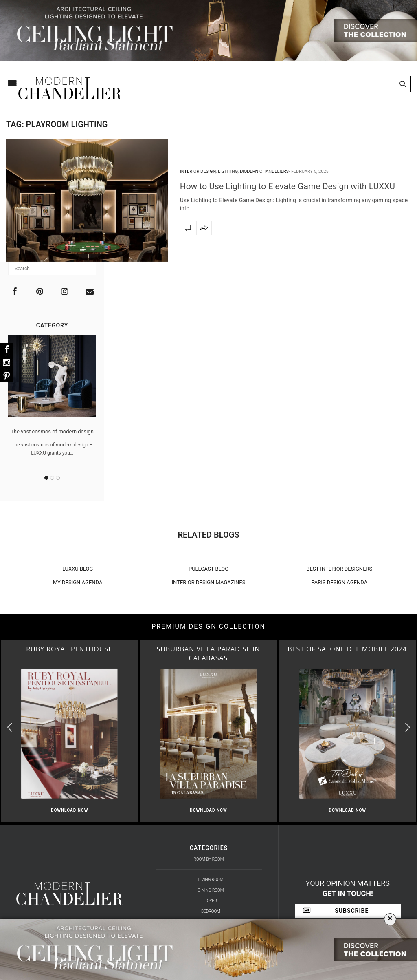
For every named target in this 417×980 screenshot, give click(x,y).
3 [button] (58, 478)
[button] (407, 727)
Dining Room (211, 890)
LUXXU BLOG (78, 569)
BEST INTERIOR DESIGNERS (339, 569)
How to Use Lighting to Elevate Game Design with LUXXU (288, 186)
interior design (198, 171)
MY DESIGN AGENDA (78, 582)
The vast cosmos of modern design (52, 432)
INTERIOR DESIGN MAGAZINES (209, 582)
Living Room (211, 880)
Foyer (211, 901)
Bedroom (211, 911)
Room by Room (209, 859)
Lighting (228, 171)
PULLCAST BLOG (208, 569)
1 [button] (46, 478)
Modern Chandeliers (264, 171)
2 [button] (52, 478)
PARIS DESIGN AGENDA (340, 582)
